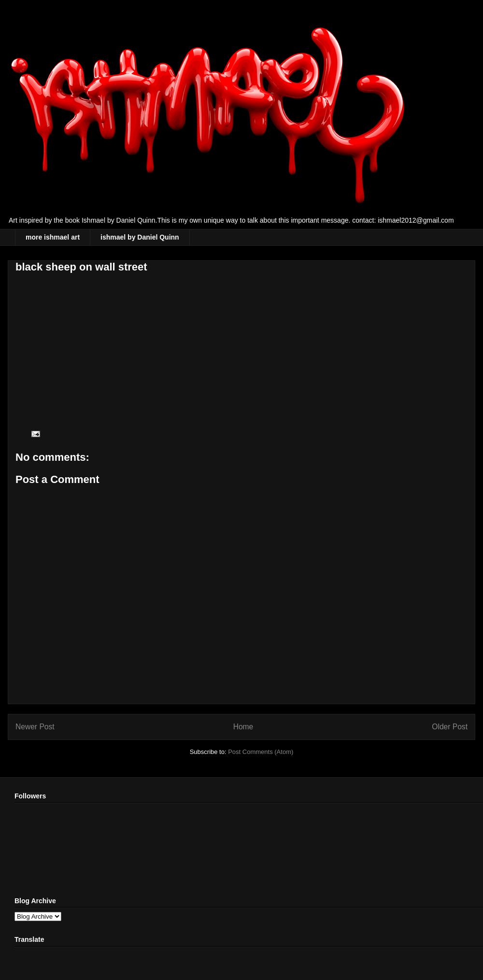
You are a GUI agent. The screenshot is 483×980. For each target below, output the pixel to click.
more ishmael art (53, 237)
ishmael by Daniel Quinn (140, 237)
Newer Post (35, 727)
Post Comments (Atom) (261, 752)
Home (243, 727)
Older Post (450, 727)
